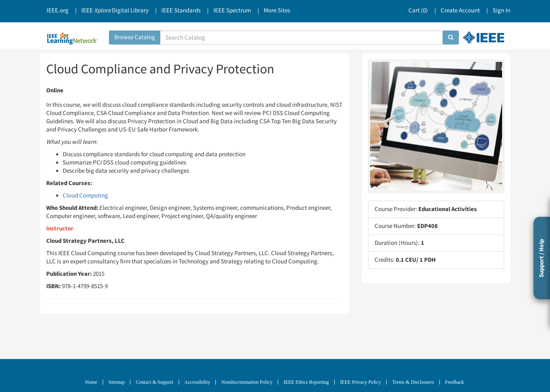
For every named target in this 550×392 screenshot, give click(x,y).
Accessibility (197, 382)
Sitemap (117, 382)
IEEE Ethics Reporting (306, 382)
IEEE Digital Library (115, 11)
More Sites (277, 11)
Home (91, 382)
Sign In (502, 11)
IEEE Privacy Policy (360, 382)
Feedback (455, 382)
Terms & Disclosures (413, 382)
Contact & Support (155, 382)
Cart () (418, 11)
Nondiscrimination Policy (247, 382)
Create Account (460, 11)
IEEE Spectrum (232, 11)
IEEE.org (58, 11)
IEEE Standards (181, 11)
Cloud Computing (85, 196)
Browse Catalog (135, 37)
